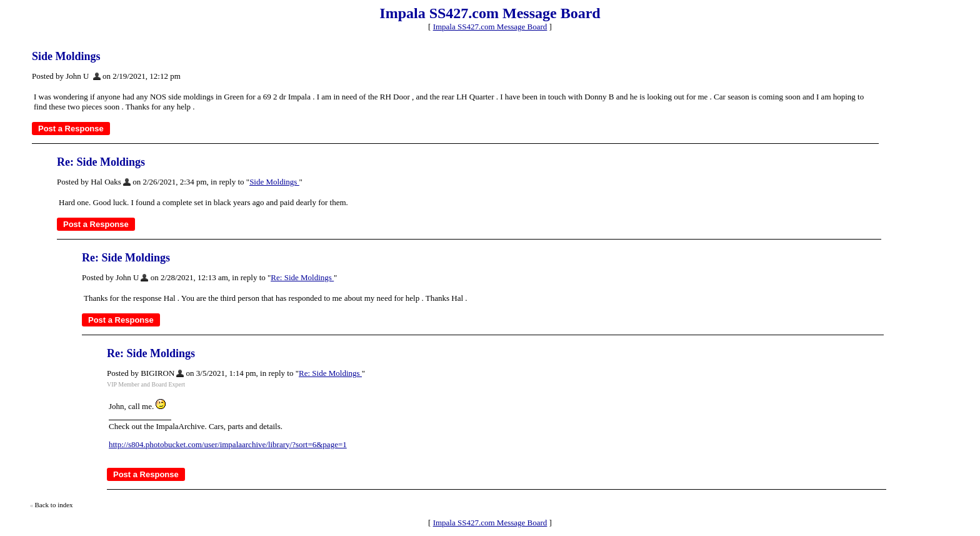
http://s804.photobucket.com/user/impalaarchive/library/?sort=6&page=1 (228, 444)
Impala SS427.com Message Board (490, 27)
